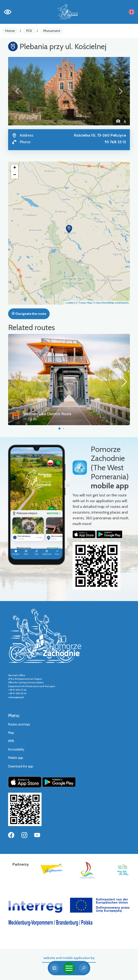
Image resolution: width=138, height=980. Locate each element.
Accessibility (16, 749)
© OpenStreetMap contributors (111, 303)
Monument (52, 31)
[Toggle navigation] (69, 968)
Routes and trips (19, 724)
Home (10, 31)
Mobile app (16, 758)
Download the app (21, 766)
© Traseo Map (84, 303)
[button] (17, 91)
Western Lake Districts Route (47, 414)
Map (11, 733)
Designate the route (29, 314)
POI (29, 31)
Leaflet (70, 303)
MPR (11, 741)
